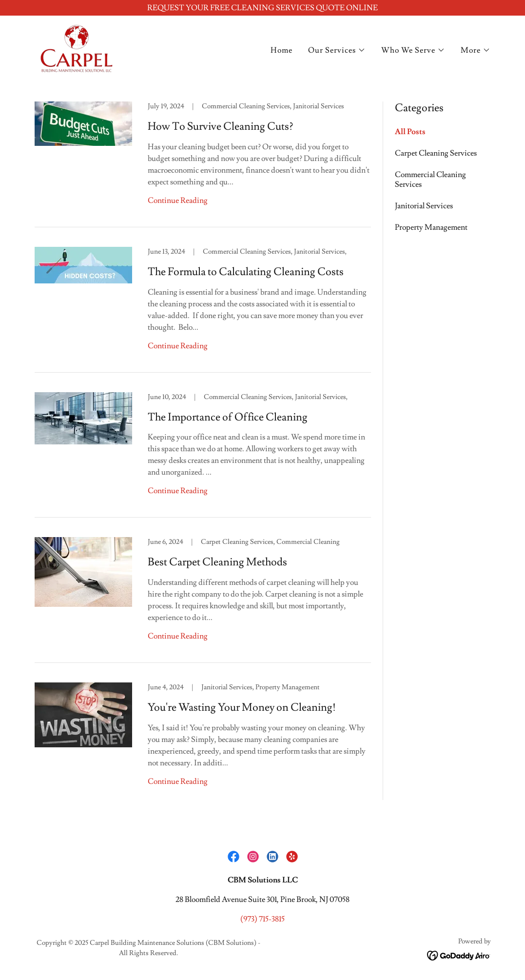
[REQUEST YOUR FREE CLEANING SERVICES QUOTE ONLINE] (262, 8)
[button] (337, 50)
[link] (77, 47)
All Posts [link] (410, 132)
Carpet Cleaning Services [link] (436, 153)
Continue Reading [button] (178, 200)
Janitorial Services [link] (424, 206)
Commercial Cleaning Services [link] (430, 180)
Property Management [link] (431, 227)
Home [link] (282, 50)
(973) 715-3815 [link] (262, 919)
